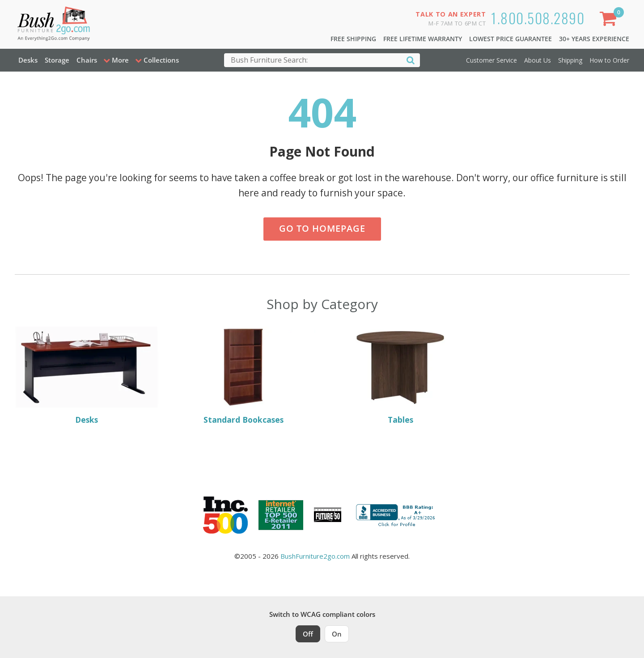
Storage (57, 60)
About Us (538, 60)
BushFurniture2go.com (315, 556)
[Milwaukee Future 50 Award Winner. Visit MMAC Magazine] (328, 515)
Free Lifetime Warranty (423, 39)
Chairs (87, 60)
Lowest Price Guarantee (511, 39)
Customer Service (491, 60)
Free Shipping (353, 39)
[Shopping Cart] (610, 20)
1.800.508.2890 (538, 18)
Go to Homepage (322, 228)
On (337, 634)
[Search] (411, 60)
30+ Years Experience (594, 39)
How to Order (609, 60)
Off (308, 634)
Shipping (570, 60)
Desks (28, 60)
